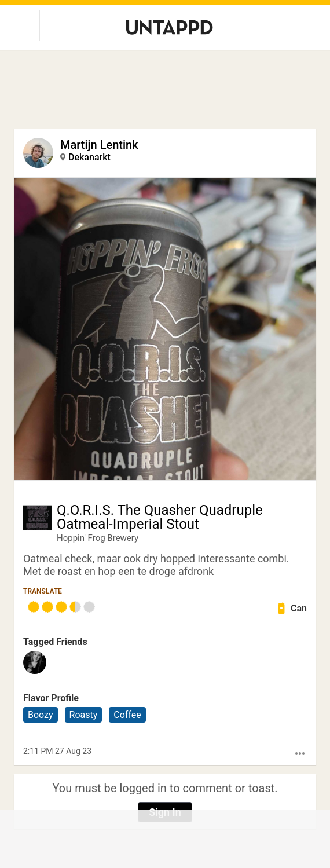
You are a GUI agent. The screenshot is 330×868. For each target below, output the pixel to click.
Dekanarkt (89, 157)
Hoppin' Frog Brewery (98, 538)
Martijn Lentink (99, 145)
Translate (43, 591)
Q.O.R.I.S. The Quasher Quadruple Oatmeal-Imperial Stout (160, 517)
